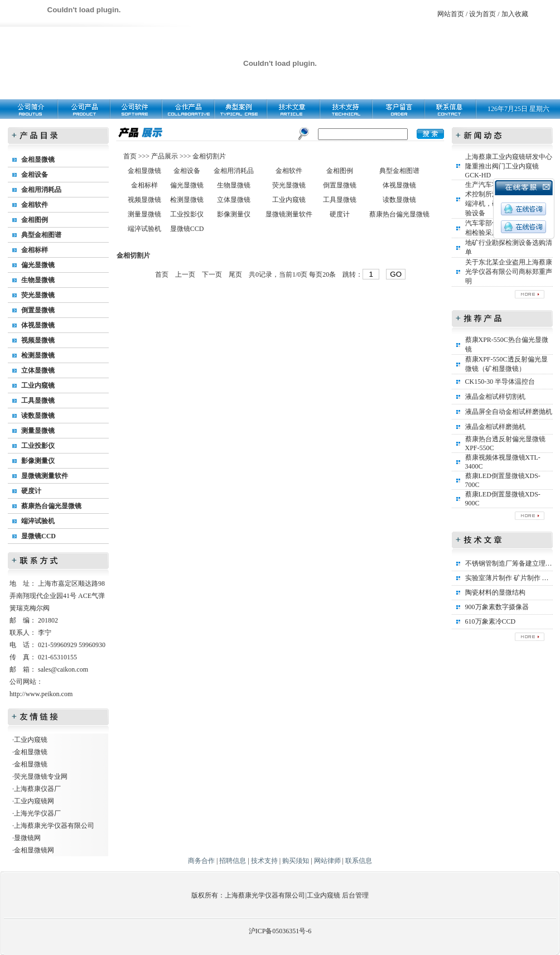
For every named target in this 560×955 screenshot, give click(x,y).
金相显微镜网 (34, 850)
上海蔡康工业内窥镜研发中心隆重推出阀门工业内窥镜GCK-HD (509, 166)
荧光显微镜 (38, 295)
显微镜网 (27, 838)
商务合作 (201, 861)
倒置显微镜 (38, 310)
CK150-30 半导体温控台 (500, 382)
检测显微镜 (38, 355)
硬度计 (31, 491)
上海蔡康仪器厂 (37, 789)
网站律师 (327, 861)
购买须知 (296, 861)
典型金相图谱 (41, 235)
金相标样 (35, 250)
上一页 (185, 274)
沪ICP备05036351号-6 (280, 931)
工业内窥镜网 (34, 801)
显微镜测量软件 (45, 476)
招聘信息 (233, 861)
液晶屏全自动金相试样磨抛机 (509, 412)
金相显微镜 (38, 160)
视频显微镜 (38, 340)
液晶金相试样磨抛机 (495, 427)
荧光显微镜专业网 (41, 776)
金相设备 (35, 175)
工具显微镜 (38, 401)
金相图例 (35, 220)
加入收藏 (515, 14)
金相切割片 (209, 156)
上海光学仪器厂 (37, 813)
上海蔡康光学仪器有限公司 (54, 826)
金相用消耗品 (41, 190)
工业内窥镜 (38, 385)
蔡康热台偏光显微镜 (51, 506)
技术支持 (264, 861)
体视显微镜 (38, 325)
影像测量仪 (38, 461)
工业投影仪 (38, 446)
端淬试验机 (38, 521)
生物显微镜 (38, 280)
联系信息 (359, 861)
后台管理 (355, 895)
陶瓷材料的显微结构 (495, 592)
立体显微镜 (38, 370)
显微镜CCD (38, 536)
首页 (131, 156)
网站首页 (451, 14)
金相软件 (35, 205)
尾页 (235, 274)
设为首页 (482, 14)
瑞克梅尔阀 (33, 608)
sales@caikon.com (63, 669)
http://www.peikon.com (41, 694)
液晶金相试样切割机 (495, 397)
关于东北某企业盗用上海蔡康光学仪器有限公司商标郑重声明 (509, 272)
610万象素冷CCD (491, 621)
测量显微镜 (38, 431)
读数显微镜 (38, 416)
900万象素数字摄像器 (497, 607)
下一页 (212, 274)
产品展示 (164, 156)
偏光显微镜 (38, 265)
